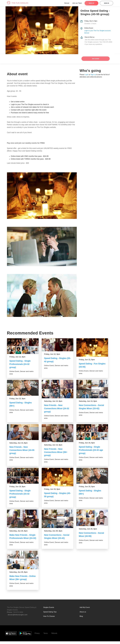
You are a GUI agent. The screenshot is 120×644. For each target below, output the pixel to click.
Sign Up (92, 3)
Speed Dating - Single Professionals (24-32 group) (20, 364)
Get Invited (96, 59)
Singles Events (49, 610)
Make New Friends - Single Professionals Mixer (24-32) (23, 538)
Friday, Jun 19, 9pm (87, 443)
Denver (67, 3)
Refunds (54, 636)
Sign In (106, 3)
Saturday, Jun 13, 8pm (53, 401)
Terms (46, 636)
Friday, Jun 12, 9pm (17, 357)
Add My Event (85, 610)
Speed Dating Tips (50, 615)
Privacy (37, 636)
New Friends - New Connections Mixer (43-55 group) (22, 450)
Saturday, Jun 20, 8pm (19, 531)
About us (83, 615)
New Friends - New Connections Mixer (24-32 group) (57, 408)
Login (87, 75)
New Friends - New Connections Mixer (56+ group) (56, 452)
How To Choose (49, 619)
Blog (81, 619)
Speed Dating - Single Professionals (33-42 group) (20, 493)
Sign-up (93, 75)
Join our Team (77, 3)
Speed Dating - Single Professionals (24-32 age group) (91, 450)
